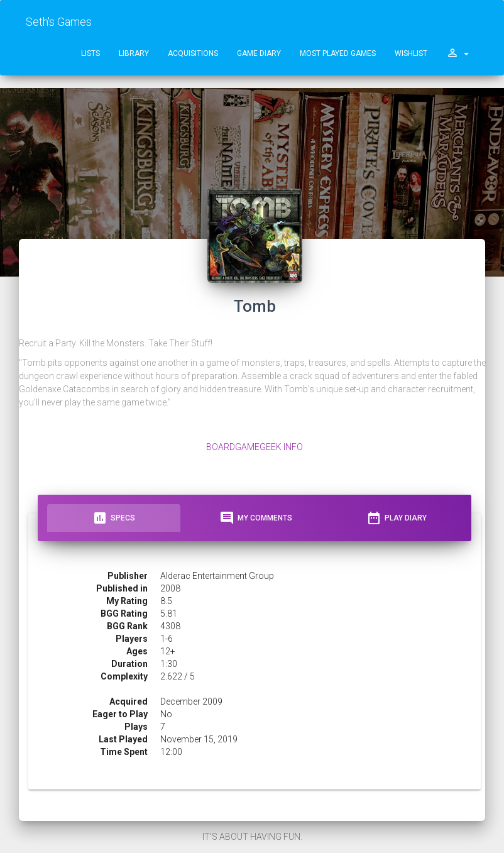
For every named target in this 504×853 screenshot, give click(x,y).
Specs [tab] (114, 518)
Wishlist (411, 53)
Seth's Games (59, 22)
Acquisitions (193, 53)
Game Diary (259, 53)
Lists (90, 53)
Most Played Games (338, 53)
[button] (457, 53)
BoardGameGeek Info (255, 447)
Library (134, 53)
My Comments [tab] (256, 518)
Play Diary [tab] (397, 518)
